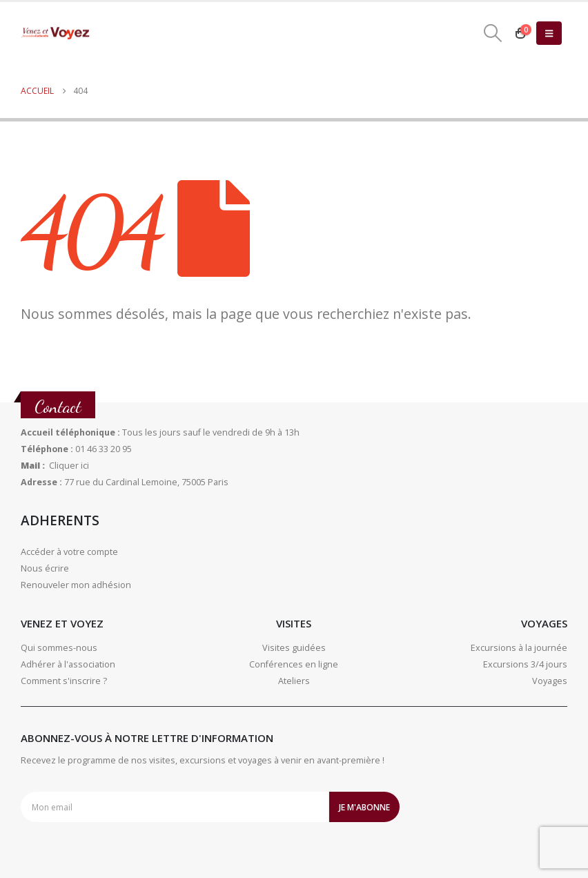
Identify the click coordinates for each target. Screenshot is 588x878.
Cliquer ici (69, 466)
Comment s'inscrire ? (64, 681)
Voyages (550, 681)
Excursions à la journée (519, 648)
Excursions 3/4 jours (525, 664)
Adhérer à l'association (68, 664)
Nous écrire (45, 568)
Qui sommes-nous (59, 648)
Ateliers (294, 681)
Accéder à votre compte (69, 552)
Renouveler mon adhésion (76, 585)
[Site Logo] (55, 33)
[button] (493, 33)
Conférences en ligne (294, 664)
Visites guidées (294, 648)
